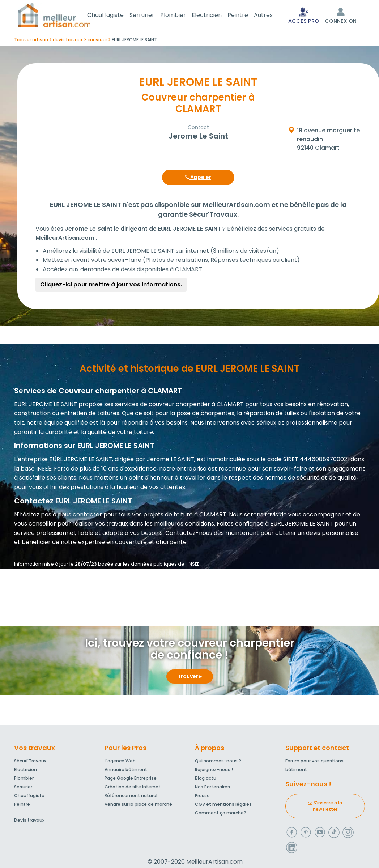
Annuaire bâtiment (126, 771)
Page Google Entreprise (131, 780)
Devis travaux (29, 822)
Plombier (182, 16)
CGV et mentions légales (223, 806)
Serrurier (151, 16)
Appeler (198, 179)
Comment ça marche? (221, 814)
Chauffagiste (114, 16)
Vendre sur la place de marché (138, 806)
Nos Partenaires (212, 788)
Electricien (215, 16)
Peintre (246, 16)
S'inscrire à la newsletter (325, 807)
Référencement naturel (131, 797)
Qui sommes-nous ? (218, 762)
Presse (202, 797)
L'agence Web (120, 762)
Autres (272, 16)
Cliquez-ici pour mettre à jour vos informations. (111, 286)
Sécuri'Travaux (30, 762)
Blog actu (206, 780)
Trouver (190, 678)
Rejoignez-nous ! (214, 771)
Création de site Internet (133, 788)
